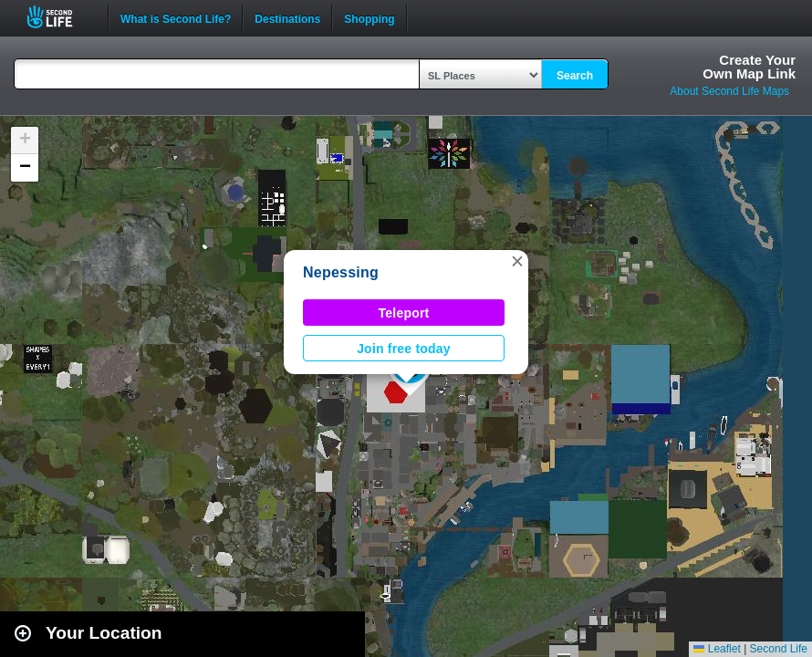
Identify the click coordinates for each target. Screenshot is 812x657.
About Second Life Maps (729, 91)
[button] (517, 261)
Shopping (369, 17)
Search (575, 76)
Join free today (404, 349)
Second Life (60, 17)
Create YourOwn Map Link (749, 67)
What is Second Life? (176, 17)
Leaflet (717, 649)
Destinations (287, 17)
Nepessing (341, 272)
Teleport (404, 313)
